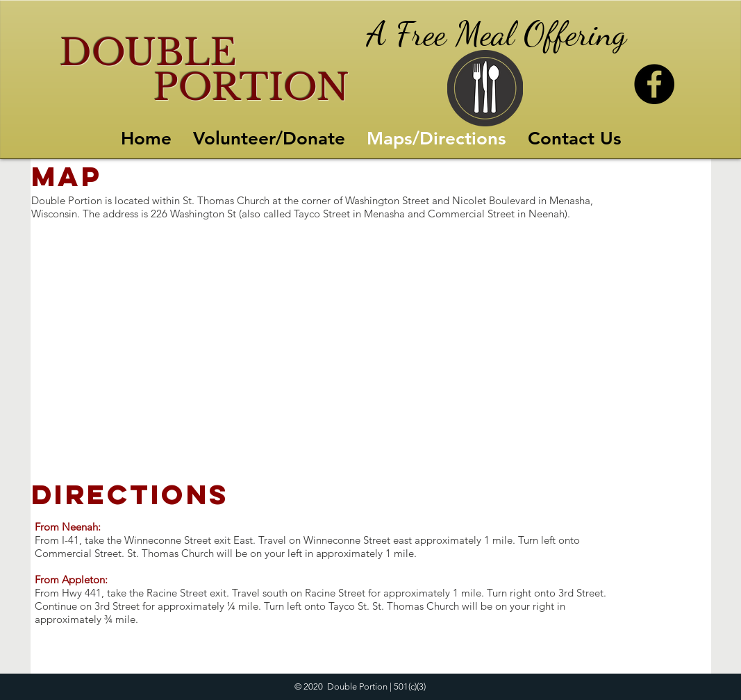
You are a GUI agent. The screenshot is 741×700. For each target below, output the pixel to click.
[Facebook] (654, 84)
